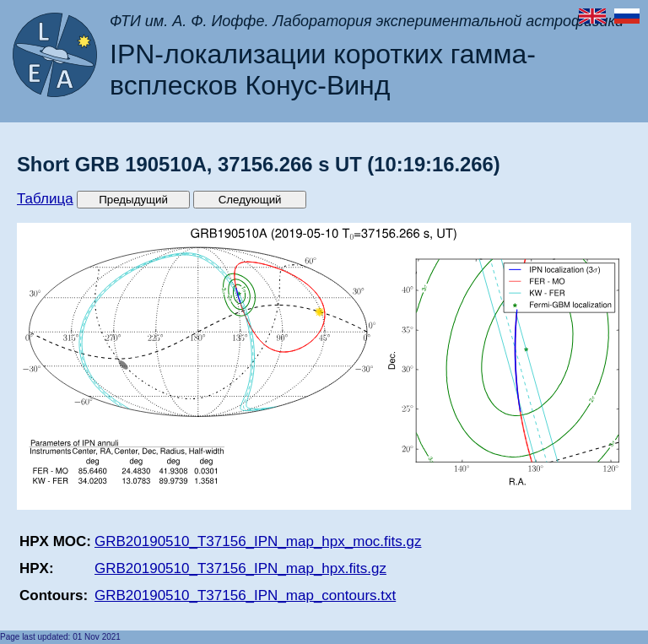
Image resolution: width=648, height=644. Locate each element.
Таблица (45, 199)
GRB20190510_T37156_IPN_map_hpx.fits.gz (240, 568)
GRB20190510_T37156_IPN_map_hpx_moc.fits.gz (258, 541)
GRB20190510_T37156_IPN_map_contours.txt (245, 595)
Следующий (250, 200)
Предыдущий (133, 200)
